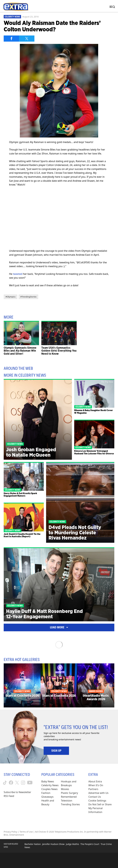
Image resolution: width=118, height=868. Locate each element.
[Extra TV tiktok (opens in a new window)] (5, 783)
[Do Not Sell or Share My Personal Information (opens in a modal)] (101, 808)
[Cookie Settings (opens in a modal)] (97, 801)
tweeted (18, 274)
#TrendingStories (29, 297)
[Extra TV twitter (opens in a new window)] (17, 783)
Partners (93, 789)
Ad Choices (41, 832)
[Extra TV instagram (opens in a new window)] (23, 783)
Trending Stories (70, 804)
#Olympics (11, 297)
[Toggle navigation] (112, 7)
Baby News (48, 781)
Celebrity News (12, 17)
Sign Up (56, 751)
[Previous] (7, 685)
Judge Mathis (73, 844)
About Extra (95, 781)
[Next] (111, 685)
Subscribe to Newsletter (17, 792)
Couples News (49, 789)
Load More (59, 627)
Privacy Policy (10, 832)
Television (67, 801)
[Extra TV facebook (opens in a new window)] (11, 783)
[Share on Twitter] (27, 39)
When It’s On (96, 785)
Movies (65, 789)
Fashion (46, 793)
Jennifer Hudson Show (53, 844)
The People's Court (90, 844)
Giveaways (47, 797)
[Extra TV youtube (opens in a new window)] (30, 783)
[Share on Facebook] (11, 39)
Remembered (69, 797)
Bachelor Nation (33, 844)
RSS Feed (9, 796)
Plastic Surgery (70, 793)
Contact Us (95, 797)
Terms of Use (26, 832)
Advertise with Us (98, 793)
